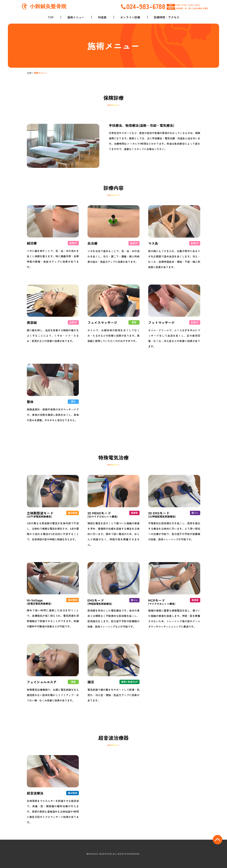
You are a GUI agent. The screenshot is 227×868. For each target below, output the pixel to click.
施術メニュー (76, 17)
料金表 (102, 17)
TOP (51, 17)
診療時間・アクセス (167, 17)
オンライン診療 (130, 17)
